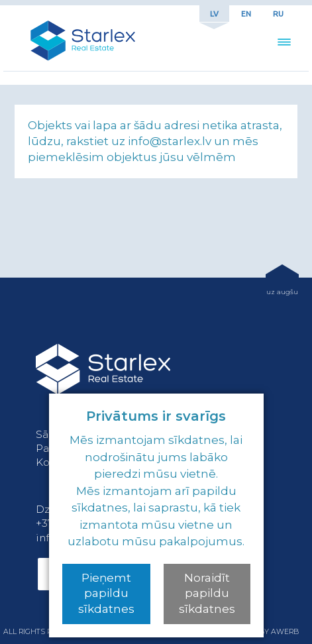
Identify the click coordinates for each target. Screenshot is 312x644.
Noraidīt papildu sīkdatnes (207, 594)
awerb (285, 632)
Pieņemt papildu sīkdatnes (106, 594)
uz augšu (282, 292)
